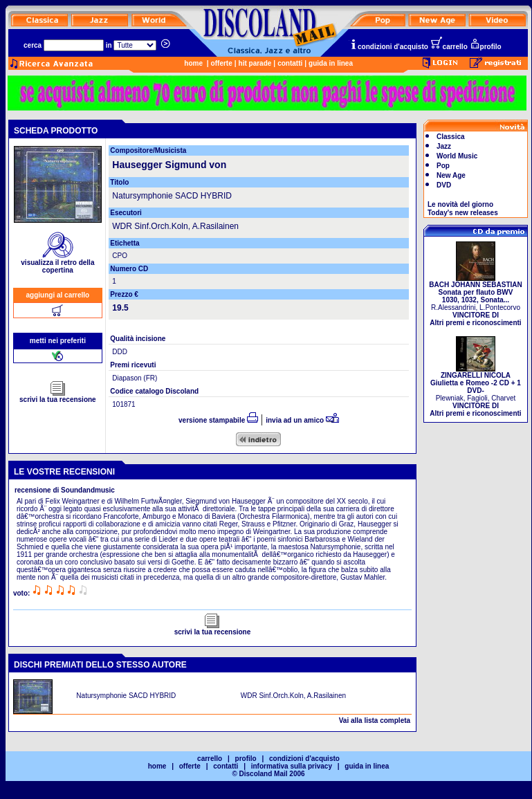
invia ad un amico (302, 420)
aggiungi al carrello (58, 295)
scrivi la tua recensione (58, 396)
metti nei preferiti (58, 341)
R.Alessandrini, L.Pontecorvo (475, 301)
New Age (451, 175)
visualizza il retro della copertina (57, 263)
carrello (449, 47)
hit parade (255, 63)
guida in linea (331, 63)
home (193, 63)
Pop (443, 166)
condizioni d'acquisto (389, 47)
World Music (457, 156)
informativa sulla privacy (292, 766)
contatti (290, 63)
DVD (444, 185)
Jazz (444, 146)
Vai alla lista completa (375, 720)
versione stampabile (218, 420)
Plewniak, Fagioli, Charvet (475, 391)
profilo (486, 47)
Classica (451, 137)
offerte (222, 63)
